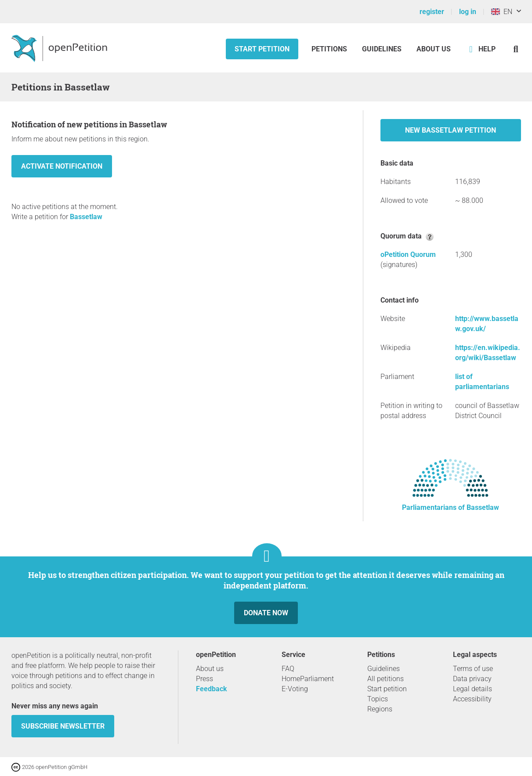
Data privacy (472, 679)
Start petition (262, 49)
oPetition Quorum (408, 254)
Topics (378, 699)
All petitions (385, 679)
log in (468, 12)
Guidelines (382, 49)
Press (204, 679)
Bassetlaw (86, 217)
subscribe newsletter (63, 726)
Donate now (266, 613)
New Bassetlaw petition (451, 130)
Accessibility (472, 699)
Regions (380, 709)
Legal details (472, 689)
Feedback (212, 689)
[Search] (516, 49)
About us (434, 49)
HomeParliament (308, 679)
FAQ (288, 669)
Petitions (330, 49)
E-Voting (295, 689)
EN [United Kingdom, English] (502, 12)
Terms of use (473, 669)
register (432, 12)
